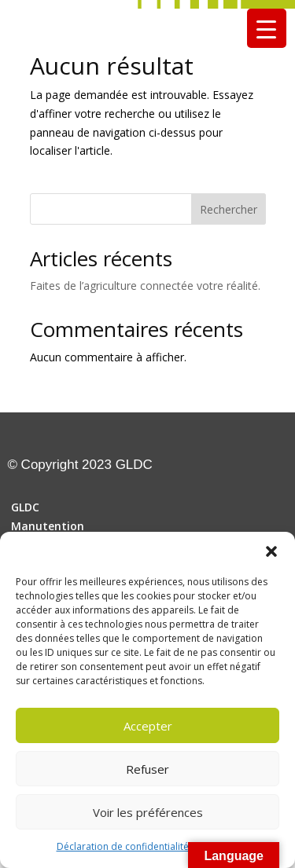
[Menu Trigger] (267, 28)
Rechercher (229, 209)
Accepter (148, 726)
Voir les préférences (148, 812)
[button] (271, 551)
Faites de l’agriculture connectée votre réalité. (145, 286)
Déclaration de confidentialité (123, 846)
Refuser (147, 769)
